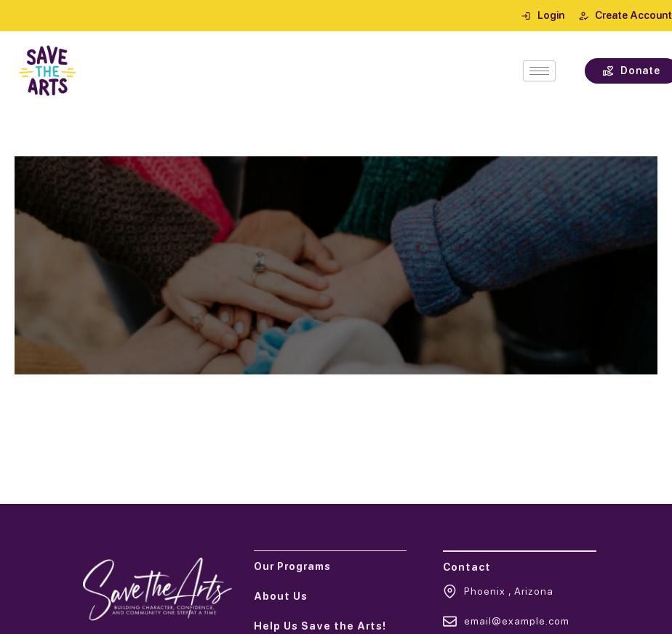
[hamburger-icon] (539, 71)
